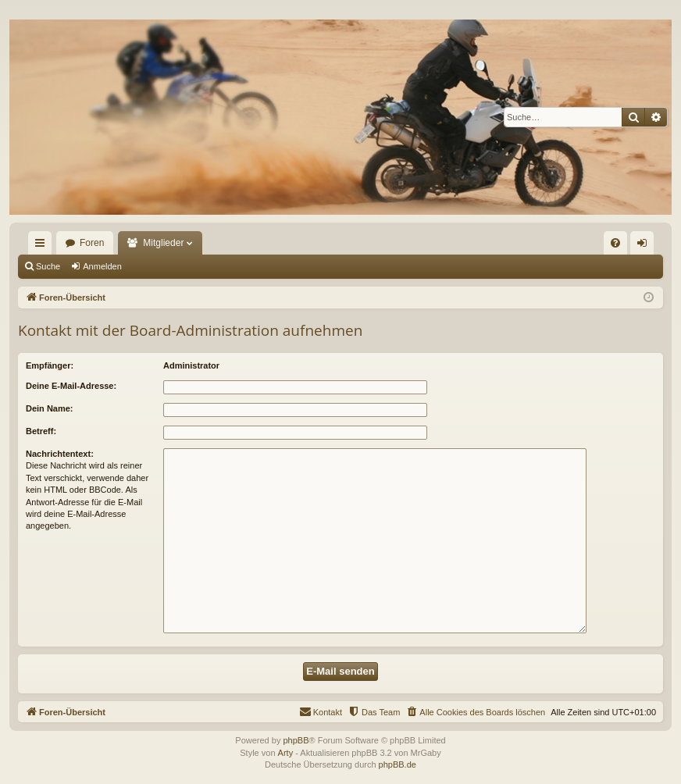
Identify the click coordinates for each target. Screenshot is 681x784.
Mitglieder (163, 243)
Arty (286, 753)
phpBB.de (398, 764)
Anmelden (102, 266)
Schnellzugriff (43, 246)
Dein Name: (50, 408)
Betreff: (41, 431)
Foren (92, 243)
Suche (48, 266)
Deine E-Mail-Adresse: (71, 386)
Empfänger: (50, 365)
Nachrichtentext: (60, 454)
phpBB (296, 740)
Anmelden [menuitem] (645, 246)
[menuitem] (615, 243)
